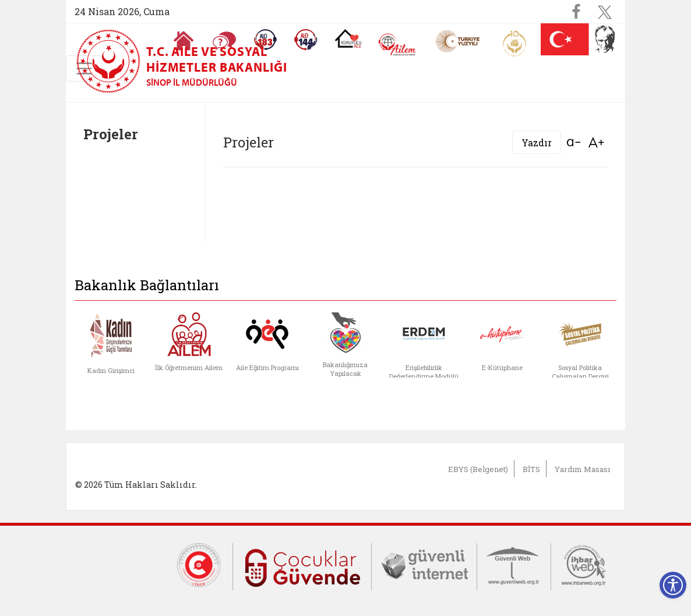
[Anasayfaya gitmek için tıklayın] (184, 41)
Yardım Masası (582, 469)
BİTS (531, 469)
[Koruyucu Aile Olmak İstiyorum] (348, 38)
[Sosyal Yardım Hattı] (306, 40)
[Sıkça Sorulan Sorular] (224, 41)
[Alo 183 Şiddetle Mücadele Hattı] (265, 40)
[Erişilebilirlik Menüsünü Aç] (673, 585)
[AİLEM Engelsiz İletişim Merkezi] (398, 45)
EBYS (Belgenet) (478, 469)
